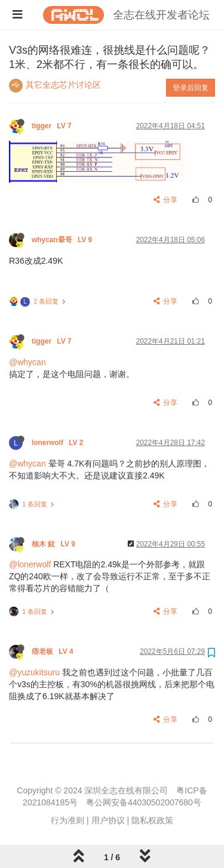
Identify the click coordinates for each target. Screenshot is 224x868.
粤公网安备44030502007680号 (144, 802)
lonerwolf (59, 443)
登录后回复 (191, 88)
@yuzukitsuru (34, 672)
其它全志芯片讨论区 (63, 85)
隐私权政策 (152, 820)
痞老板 (53, 651)
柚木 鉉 (54, 544)
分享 (166, 200)
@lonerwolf (30, 564)
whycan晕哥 (63, 240)
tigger (53, 126)
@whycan (27, 362)
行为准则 (67, 820)
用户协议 (108, 820)
